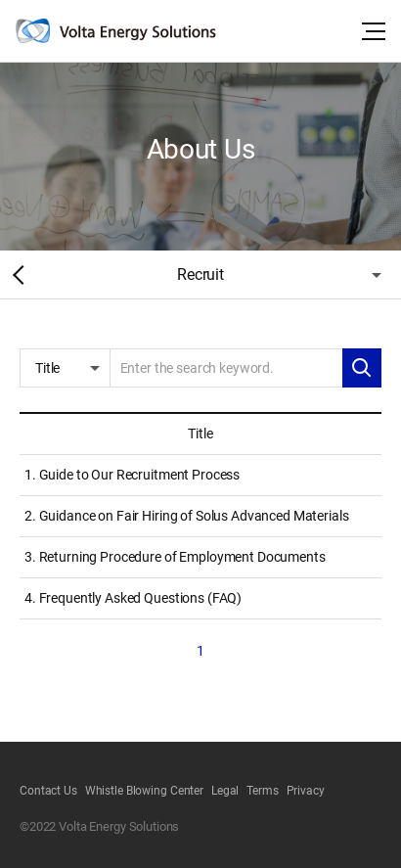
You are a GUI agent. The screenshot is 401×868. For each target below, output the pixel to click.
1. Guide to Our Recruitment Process (132, 475)
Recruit (200, 274)
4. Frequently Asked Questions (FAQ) (133, 598)
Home (15, 274)
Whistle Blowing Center (144, 791)
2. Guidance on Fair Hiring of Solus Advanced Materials (186, 516)
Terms (262, 791)
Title (47, 368)
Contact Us (48, 791)
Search (362, 368)
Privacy (306, 791)
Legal (225, 791)
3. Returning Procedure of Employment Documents (175, 557)
